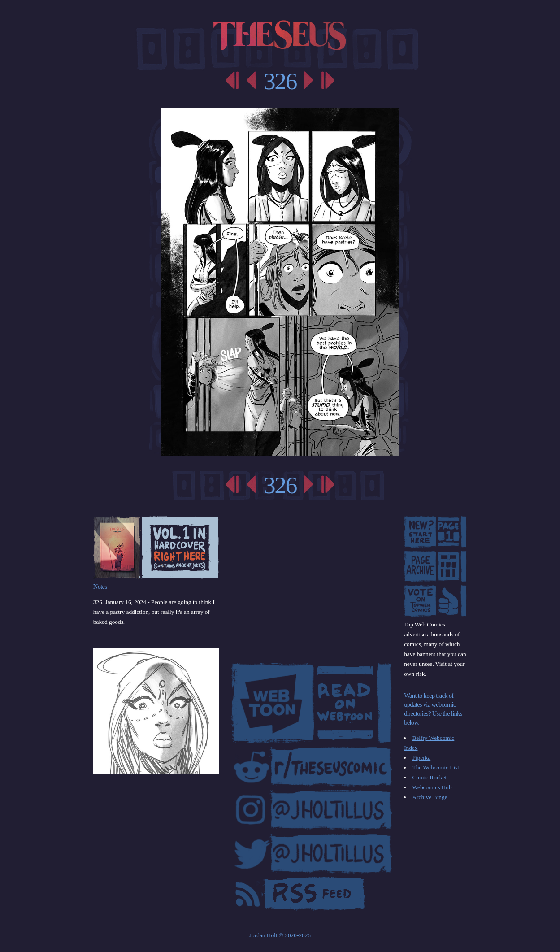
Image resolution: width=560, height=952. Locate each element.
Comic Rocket (429, 777)
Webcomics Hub (432, 787)
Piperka (421, 758)
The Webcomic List (436, 767)
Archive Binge (430, 797)
